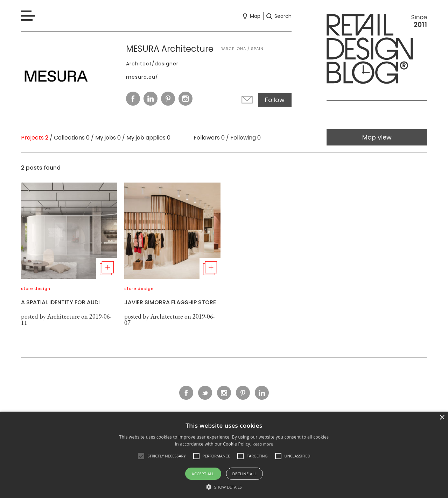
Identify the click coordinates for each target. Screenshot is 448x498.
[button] (141, 456)
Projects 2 (35, 138)
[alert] (224, 455)
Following (246, 138)
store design (36, 289)
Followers (209, 138)
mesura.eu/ (142, 77)
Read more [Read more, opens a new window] (263, 444)
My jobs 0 (108, 138)
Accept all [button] (203, 474)
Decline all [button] (245, 474)
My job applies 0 (148, 138)
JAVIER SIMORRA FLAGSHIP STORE (170, 302)
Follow (275, 100)
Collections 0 (72, 138)
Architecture (64, 316)
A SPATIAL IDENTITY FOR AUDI (60, 302)
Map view (377, 137)
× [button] (442, 418)
